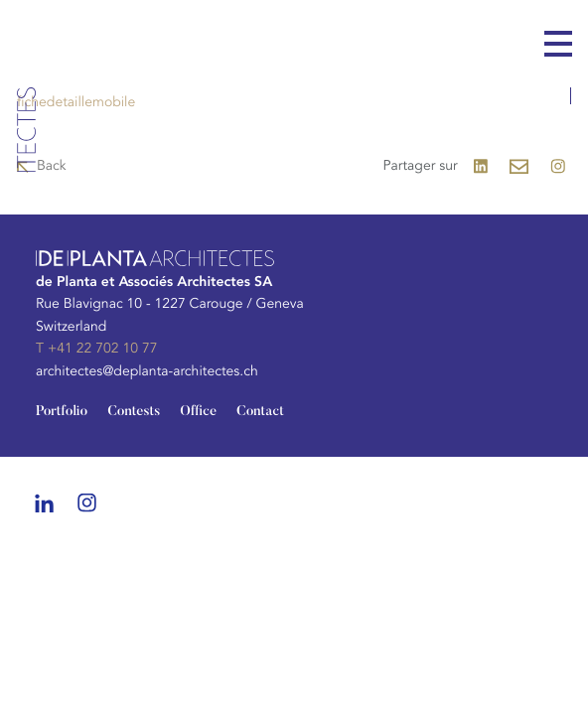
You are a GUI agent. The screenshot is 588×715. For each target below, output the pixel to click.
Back (52, 166)
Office (198, 412)
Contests (134, 412)
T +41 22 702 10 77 (96, 349)
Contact (260, 412)
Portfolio (62, 412)
